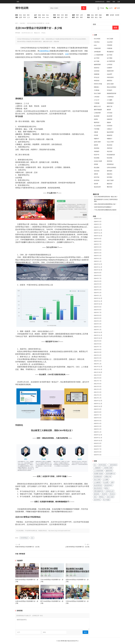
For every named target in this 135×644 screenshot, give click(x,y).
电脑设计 (110, 139)
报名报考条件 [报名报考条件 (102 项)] (108, 485)
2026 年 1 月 (98, 227)
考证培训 (110, 151)
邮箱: (45, 632)
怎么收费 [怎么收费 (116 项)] (106, 482)
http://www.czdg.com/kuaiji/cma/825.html (59, 531)
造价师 (96, 184)
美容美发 (97, 148)
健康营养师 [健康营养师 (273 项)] (109, 471)
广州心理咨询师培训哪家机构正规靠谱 (105, 210)
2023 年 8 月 (98, 310)
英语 (58, 15)
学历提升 (110, 90)
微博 (118, 8)
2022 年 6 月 (98, 349)
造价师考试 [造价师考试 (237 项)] (97, 500)
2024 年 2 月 (98, 293)
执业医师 (97, 116)
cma (47, 17)
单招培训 (97, 81)
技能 (88, 15)
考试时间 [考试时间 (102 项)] (104, 494)
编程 (58, 17)
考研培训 (110, 148)
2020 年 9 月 (98, 409)
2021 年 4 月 (98, 389)
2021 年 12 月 (98, 367)
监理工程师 (97, 142)
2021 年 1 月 (98, 398)
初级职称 (97, 74)
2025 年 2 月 (98, 258)
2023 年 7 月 (98, 312)
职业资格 (97, 158)
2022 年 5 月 (98, 352)
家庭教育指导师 (112, 93)
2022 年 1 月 (98, 364)
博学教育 (18, 33)
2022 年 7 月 (98, 347)
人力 (28, 17)
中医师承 (110, 45)
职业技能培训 (111, 155)
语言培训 (97, 171)
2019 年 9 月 (98, 443)
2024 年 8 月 (98, 275)
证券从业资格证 (112, 168)
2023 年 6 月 (98, 315)
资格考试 (110, 174)
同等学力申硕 (98, 84)
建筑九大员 (97, 106)
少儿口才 (97, 100)
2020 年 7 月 (98, 415)
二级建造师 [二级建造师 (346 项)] (97, 468)
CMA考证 (22, 23)
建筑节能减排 (98, 110)
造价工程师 (110, 180)
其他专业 (97, 68)
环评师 (96, 135)
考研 (81, 17)
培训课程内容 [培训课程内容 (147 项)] (98, 476)
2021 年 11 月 (98, 369)
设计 (62, 17)
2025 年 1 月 (98, 261)
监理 (21, 17)
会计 (36, 15)
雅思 (66, 15)
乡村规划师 (97, 52)
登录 (114, 2)
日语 (62, 15)
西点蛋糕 (97, 168)
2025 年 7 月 (98, 244)
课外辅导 (110, 171)
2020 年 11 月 (98, 404)
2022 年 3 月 (98, 358)
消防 (17, 17)
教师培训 (97, 122)
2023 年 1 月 (98, 330)
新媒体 (109, 122)
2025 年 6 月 (98, 247)
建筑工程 (110, 106)
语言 (54, 15)
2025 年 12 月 (98, 230)
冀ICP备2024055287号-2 (72, 641)
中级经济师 (97, 48)
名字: (19, 632)
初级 (36, 17)
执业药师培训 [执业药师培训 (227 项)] (98, 485)
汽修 (100, 17)
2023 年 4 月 (98, 321)
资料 (107, 15)
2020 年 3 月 (98, 426)
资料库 (96, 174)
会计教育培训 (111, 61)
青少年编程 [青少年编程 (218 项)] (106, 500)
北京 (67, 54)
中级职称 (110, 48)
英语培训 (110, 161)
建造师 (109, 110)
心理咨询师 (97, 113)
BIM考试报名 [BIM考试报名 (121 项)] (103, 465)
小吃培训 (97, 97)
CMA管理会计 (45, 51)
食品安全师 (97, 187)
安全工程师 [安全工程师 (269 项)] (97, 479)
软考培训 (97, 180)
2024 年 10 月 (98, 270)
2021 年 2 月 (98, 395)
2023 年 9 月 (98, 307)
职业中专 (97, 155)
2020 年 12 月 (98, 401)
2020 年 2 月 (98, 429)
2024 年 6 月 (98, 281)
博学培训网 (22, 8)
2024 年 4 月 (98, 287)
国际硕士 (97, 87)
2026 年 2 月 (98, 224)
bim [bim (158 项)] (95, 465)
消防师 (96, 132)
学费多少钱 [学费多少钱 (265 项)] (108, 476)
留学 (77, 17)
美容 (92, 17)
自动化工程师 (98, 161)
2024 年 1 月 (98, 295)
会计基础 (110, 58)
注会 (47, 15)
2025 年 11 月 (98, 233)
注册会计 (110, 129)
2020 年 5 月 (98, 421)
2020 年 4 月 (98, 423)
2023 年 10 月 (98, 304)
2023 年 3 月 (98, 324)
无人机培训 (97, 126)
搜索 (94, 24)
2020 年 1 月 (98, 432)
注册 (119, 2)
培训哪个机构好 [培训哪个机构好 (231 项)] (99, 474)
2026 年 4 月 (98, 219)
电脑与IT (97, 139)
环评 (24, 17)
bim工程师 (110, 39)
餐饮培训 (110, 187)
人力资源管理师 (99, 55)
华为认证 (97, 77)
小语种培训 (110, 97)
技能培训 (110, 119)
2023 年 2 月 (98, 327)
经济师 (117, 15)
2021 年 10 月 (98, 372)
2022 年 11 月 (98, 335)
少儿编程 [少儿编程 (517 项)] (106, 479)
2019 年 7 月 (98, 449)
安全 (21, 15)
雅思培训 (110, 184)
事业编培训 (110, 52)
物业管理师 (110, 132)
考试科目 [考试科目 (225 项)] (112, 494)
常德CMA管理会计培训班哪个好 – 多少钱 (27, 547)
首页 (18, 2)
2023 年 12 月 (98, 298)
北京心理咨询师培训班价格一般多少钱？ (106, 197)
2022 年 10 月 (98, 338)
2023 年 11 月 (98, 301)
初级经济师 (110, 71)
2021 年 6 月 (98, 384)
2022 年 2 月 (98, 361)
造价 (24, 15)
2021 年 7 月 (98, 381)
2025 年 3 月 (98, 256)
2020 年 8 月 (98, 412)
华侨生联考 (110, 77)
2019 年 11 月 (98, 438)
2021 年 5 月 (98, 386)
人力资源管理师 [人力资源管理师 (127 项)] (99, 471)
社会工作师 (110, 142)
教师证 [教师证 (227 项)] (106, 488)
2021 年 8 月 (98, 378)
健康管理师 (97, 65)
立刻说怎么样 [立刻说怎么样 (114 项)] (110, 491)
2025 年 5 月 (98, 250)
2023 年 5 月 (98, 318)
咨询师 (112, 15)
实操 (43, 15)
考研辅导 (97, 151)
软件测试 (110, 177)
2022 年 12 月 (98, 332)
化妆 (92, 15)
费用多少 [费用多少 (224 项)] (102, 497)
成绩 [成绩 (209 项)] (112, 482)
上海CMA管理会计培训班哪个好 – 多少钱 (77, 547)
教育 (73, 17)
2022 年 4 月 (98, 355)
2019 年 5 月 (98, 455)
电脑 (54, 17)
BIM (28, 15)
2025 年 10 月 (98, 236)
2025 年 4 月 (98, 253)
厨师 (96, 15)
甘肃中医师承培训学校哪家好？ (103, 207)
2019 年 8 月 (98, 446)
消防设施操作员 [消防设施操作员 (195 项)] (99, 491)
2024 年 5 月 (98, 284)
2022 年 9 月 (98, 341)
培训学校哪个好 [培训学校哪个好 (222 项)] (110, 474)
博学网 (63, 641)
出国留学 (110, 68)
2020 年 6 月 (98, 418)
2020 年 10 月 (98, 406)
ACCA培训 (97, 39)
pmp (95, 45)
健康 (73, 15)
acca (43, 17)
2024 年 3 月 (98, 290)
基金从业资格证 (112, 87)
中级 (39, 17)
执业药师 (110, 116)
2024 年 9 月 (98, 273)
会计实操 (97, 61)
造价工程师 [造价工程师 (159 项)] (110, 497)
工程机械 (97, 103)
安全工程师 (97, 93)
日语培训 (110, 126)
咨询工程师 (110, 84)
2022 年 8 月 (98, 344)
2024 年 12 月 (98, 264)
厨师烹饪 (110, 81)
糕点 (96, 17)
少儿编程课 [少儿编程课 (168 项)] (97, 482)
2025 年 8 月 (98, 241)
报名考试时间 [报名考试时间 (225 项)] (98, 488)
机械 (100, 15)
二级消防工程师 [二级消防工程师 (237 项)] (108, 468)
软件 (66, 17)
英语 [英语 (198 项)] (95, 497)
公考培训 (110, 65)
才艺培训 (110, 113)
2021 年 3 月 (98, 392)
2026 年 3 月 (98, 221)
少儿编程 (110, 100)
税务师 (96, 145)
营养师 (96, 164)
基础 (39, 15)
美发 (88, 17)
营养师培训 (110, 164)
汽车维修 (97, 129)
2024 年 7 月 (98, 278)
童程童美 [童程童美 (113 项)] (97, 494)
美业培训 (110, 145)
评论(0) (43, 33)
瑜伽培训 (110, 135)
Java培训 (110, 42)
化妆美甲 (110, 74)
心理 (81, 15)
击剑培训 (97, 71)
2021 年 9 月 (98, 375)
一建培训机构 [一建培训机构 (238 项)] (113, 465)
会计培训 (110, 55)
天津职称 (97, 90)
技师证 (96, 119)
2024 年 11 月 (98, 267)
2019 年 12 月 (98, 435)
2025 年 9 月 (98, 239)
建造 (17, 15)
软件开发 (97, 177)
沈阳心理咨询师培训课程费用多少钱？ (105, 204)
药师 (77, 15)
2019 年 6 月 (98, 452)
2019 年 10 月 (98, 441)
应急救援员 (110, 103)
